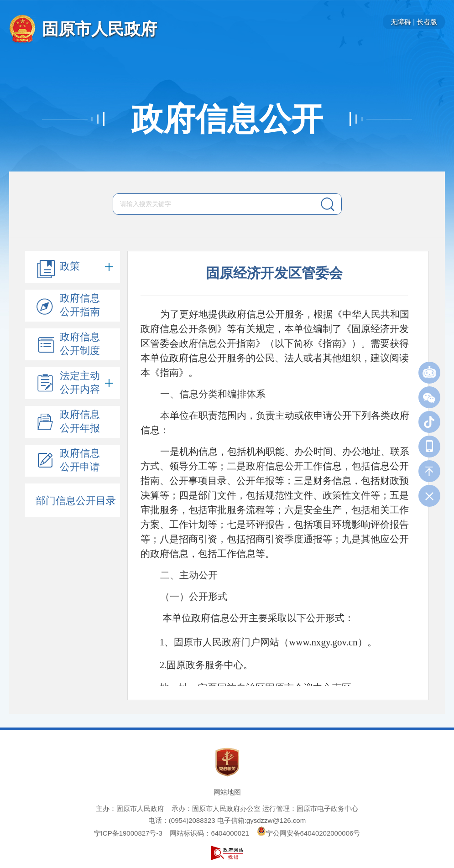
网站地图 (227, 792)
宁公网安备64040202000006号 (309, 833)
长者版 (427, 22)
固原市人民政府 (99, 29)
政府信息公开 (227, 119)
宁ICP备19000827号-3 (128, 833)
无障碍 (401, 22)
